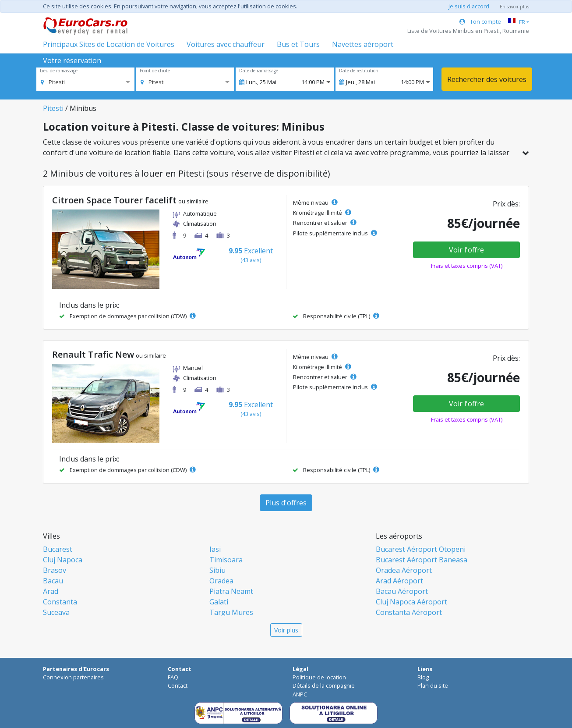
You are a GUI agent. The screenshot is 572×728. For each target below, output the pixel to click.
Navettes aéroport (363, 44)
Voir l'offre (466, 250)
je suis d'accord (469, 6)
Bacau (53, 581)
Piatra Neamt (231, 591)
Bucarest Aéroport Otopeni (421, 549)
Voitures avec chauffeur (226, 44)
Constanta (60, 602)
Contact (178, 685)
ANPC (300, 694)
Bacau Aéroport (402, 591)
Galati (219, 602)
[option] (53, 82)
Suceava (56, 612)
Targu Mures (231, 612)
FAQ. (174, 677)
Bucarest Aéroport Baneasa (422, 560)
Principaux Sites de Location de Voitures (109, 44)
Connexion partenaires (73, 677)
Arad (51, 591)
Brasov (55, 570)
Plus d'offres (286, 503)
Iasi (215, 549)
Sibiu (217, 570)
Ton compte (480, 21)
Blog (423, 677)
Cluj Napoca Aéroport (411, 602)
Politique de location (319, 677)
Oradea (221, 581)
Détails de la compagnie (324, 685)
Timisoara (226, 560)
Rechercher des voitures (487, 79)
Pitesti (53, 108)
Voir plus (286, 630)
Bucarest (58, 549)
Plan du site (433, 685)
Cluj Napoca (63, 560)
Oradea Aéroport (404, 570)
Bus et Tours (298, 44)
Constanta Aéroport (409, 612)
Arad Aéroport (399, 581)
